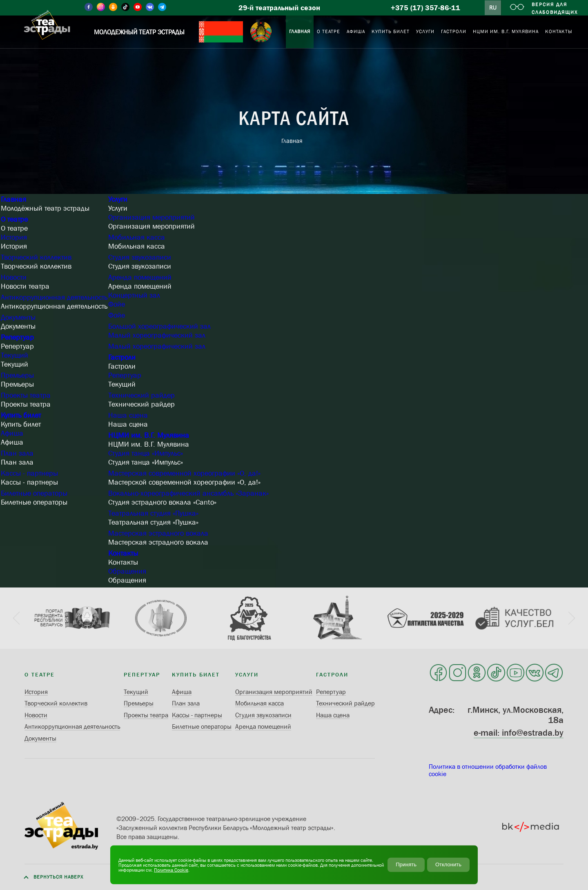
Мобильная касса (137, 237)
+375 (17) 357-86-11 (425, 8)
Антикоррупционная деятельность (54, 297)
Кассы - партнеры (29, 473)
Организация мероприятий (151, 217)
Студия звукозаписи (140, 257)
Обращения (127, 571)
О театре (14, 219)
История (14, 237)
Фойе (117, 304)
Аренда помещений (140, 277)
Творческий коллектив (36, 257)
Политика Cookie (171, 870)
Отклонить (448, 864)
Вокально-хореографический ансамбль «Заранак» (188, 493)
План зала (17, 453)
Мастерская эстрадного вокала (158, 533)
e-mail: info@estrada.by (519, 733)
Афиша (12, 433)
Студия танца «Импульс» (146, 453)
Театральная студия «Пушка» (153, 513)
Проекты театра (26, 395)
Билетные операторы (34, 493)
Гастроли (122, 357)
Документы (18, 317)
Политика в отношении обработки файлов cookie (488, 770)
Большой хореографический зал (159, 326)
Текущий (14, 355)
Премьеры (17, 375)
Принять (406, 864)
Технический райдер (141, 395)
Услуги (118, 199)
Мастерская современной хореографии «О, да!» (184, 473)
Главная (13, 199)
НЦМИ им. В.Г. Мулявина (149, 435)
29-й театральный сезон (279, 8)
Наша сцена (128, 415)
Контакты (123, 553)
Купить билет (21, 415)
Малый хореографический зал (157, 335)
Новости (14, 277)
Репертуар (17, 337)
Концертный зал (134, 295)
